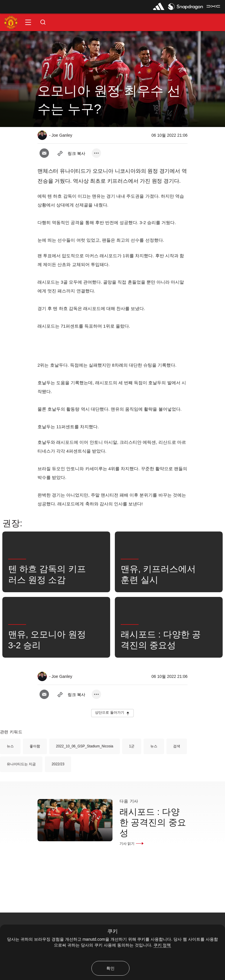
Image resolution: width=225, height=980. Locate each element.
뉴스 (10, 746)
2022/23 (58, 764)
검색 (177, 746)
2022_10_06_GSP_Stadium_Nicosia (85, 746)
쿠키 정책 (162, 945)
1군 (132, 746)
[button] (28, 22)
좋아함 (35, 746)
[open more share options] (96, 153)
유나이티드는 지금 (21, 764)
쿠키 (112, 931)
